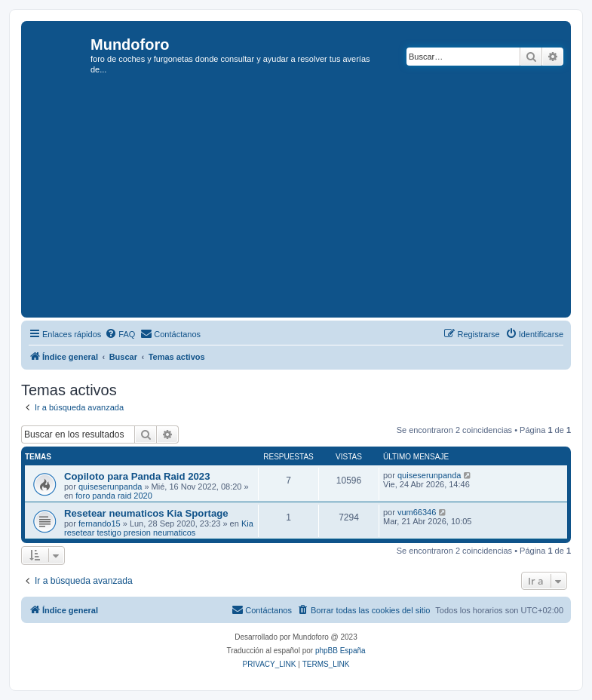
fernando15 (100, 523)
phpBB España (340, 651)
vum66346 (417, 512)
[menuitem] (120, 334)
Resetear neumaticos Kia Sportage (146, 513)
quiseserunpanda (110, 487)
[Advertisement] (308, 201)
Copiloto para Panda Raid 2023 (137, 476)
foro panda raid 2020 (114, 496)
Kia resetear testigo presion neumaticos (159, 528)
